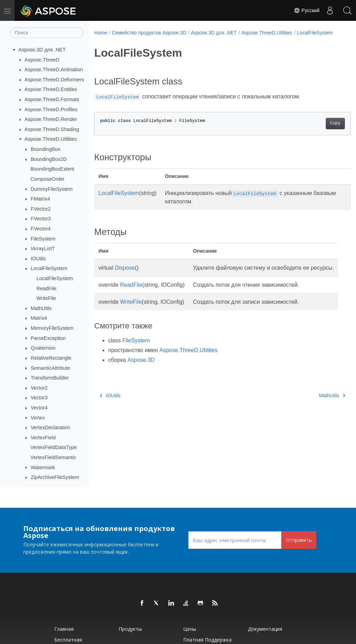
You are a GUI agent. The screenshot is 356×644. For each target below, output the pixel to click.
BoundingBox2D (49, 159)
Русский (307, 10)
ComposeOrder (47, 179)
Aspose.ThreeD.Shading (52, 129)
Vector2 (39, 388)
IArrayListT (43, 248)
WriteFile (46, 298)
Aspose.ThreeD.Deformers (54, 80)
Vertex (38, 418)
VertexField (43, 438)
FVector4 (41, 229)
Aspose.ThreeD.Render (51, 119)
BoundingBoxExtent (52, 169)
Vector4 (39, 408)
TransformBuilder (50, 378)
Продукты (130, 629)
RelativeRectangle (51, 358)
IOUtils (38, 259)
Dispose (125, 275)
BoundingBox (46, 149)
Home (101, 33)
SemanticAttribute (50, 368)
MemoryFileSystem (52, 328)
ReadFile (47, 288)
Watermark (43, 467)
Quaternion (43, 348)
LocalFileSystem (49, 268)
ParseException (48, 338)
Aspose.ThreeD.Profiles (51, 109)
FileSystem (43, 239)
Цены (190, 629)
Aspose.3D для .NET (42, 50)
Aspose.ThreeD (42, 60)
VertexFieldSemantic (53, 457)
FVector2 (41, 209)
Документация (265, 629)
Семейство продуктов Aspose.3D (149, 33)
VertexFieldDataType (54, 447)
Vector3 (39, 398)
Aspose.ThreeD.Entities (51, 89)
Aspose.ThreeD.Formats (52, 99)
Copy (317, 131)
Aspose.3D (141, 376)
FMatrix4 (40, 199)
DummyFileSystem (52, 189)
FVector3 (41, 219)
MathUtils (41, 308)
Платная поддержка (207, 640)
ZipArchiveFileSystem (55, 477)
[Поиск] (47, 33)
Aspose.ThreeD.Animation (54, 70)
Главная (64, 629)
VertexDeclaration (50, 427)
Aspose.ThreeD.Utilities (51, 139)
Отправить (299, 540)
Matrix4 (39, 318)
